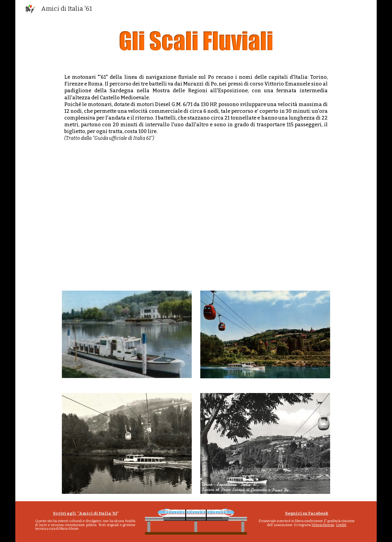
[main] (196, 108)
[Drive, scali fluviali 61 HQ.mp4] (196, 217)
